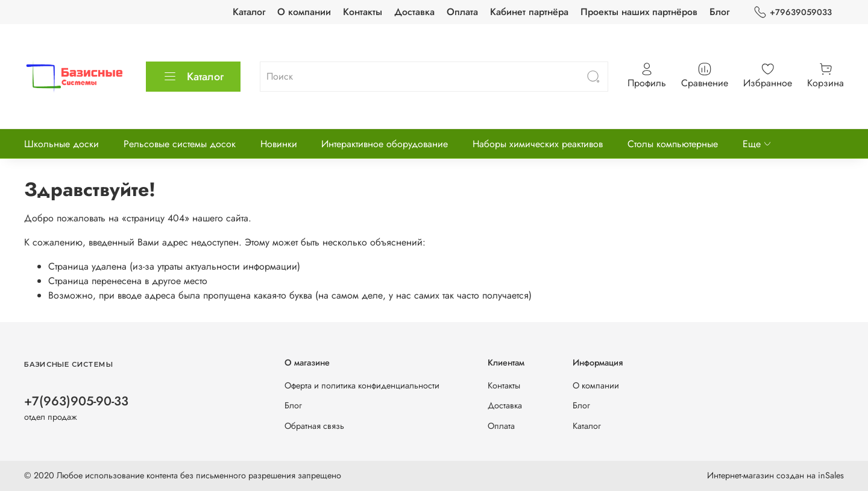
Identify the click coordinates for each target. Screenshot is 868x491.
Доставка (414, 12)
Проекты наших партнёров (639, 12)
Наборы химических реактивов (538, 144)
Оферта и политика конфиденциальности (362, 385)
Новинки (279, 144)
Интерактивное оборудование (385, 144)
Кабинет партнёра (529, 12)
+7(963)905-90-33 (76, 401)
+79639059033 (793, 12)
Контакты (363, 12)
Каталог (249, 12)
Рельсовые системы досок (180, 144)
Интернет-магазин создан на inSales (775, 475)
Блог (719, 12)
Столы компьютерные (673, 144)
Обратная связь (314, 426)
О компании (304, 12)
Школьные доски (61, 144)
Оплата (462, 12)
